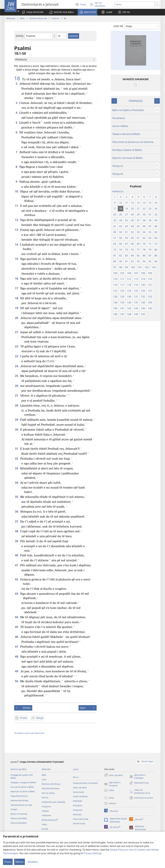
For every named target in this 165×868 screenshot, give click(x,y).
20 (17, 318)
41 (17, 565)
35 (17, 497)
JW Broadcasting (50, 820)
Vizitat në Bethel (80, 796)
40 (17, 555)
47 (17, 647)
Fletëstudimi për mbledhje (53, 802)
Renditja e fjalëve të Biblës (127, 150)
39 (17, 541)
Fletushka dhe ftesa (50, 788)
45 (17, 627)
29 (17, 420)
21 (17, 332)
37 (17, 521)
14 (17, 244)
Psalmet (55, 18)
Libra (44, 779)
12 (17, 220)
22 (17, 346)
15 (17, 259)
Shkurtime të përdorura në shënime (133, 142)
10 (17, 191)
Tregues (45, 811)
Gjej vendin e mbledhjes (137, 777)
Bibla (22, 18)
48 (17, 656)
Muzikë (45, 829)
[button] (61, 12)
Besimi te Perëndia (19, 814)
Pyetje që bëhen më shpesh (85, 783)
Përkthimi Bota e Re (38, 18)
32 (17, 459)
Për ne (76, 777)
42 (17, 579)
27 (17, 395)
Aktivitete (77, 814)
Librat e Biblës (120, 126)
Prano (8, 862)
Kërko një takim (80, 788)
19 (17, 308)
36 (17, 511)
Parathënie (119, 118)
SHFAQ (20, 36)
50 (17, 681)
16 (17, 278)
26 (17, 386)
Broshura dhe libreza (51, 784)
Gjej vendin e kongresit (112, 784)
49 (17, 671)
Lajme (76, 769)
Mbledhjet (78, 801)
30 (17, 429)
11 (17, 206)
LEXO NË (118, 26)
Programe (46, 806)
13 (17, 230)
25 (17, 376)
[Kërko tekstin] (134, 4)
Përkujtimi (78, 805)
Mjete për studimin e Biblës (23, 791)
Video (44, 824)
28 (17, 405)
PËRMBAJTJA (136, 101)
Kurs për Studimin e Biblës (22, 787)
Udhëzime (46, 815)
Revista (45, 797)
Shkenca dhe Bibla (19, 818)
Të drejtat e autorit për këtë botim (29, 733)
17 (17, 288)
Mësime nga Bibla (18, 769)
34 (17, 483)
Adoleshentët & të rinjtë (21, 805)
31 (17, 449)
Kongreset (78, 810)
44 (17, 617)
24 (17, 366)
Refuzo (20, 862)
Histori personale (81, 819)
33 (17, 468)
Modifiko (33, 862)
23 (17, 356)
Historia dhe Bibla (18, 823)
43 (17, 594)
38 (17, 531)
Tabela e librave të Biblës (126, 134)
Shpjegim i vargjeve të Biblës (23, 782)
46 (17, 637)
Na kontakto (79, 792)
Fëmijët (14, 809)
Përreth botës (79, 823)
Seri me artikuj (48, 793)
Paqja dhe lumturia (19, 796)
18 (18, 78)
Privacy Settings (93, 853)
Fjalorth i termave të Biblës (127, 158)
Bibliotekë (11, 18)
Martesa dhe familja (19, 800)
